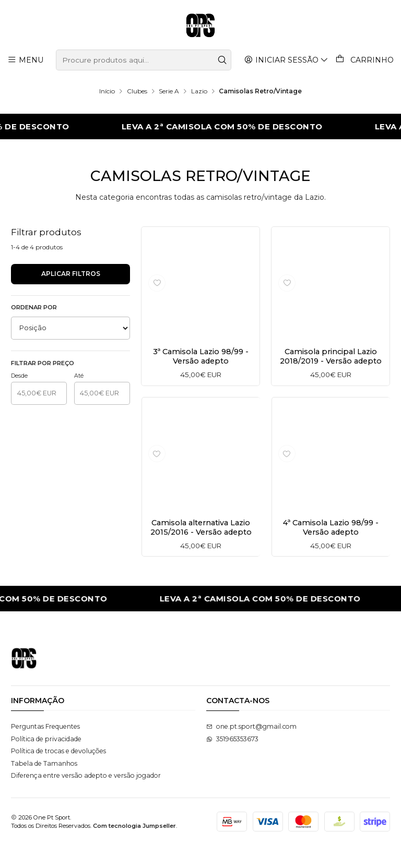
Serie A (169, 91)
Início (107, 91)
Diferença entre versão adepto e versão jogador (86, 798)
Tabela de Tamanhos (44, 786)
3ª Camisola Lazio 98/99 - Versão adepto (201, 357)
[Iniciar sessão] (287, 60)
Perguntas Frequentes (45, 749)
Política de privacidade (46, 762)
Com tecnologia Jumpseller (134, 849)
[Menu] (25, 60)
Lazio (199, 91)
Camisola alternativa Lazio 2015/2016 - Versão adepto (200, 551)
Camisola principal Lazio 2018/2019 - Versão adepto (331, 362)
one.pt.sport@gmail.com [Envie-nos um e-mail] (251, 749)
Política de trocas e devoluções (58, 774)
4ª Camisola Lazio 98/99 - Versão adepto (331, 547)
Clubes (137, 91)
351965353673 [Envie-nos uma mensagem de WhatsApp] (232, 762)
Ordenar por (34, 307)
